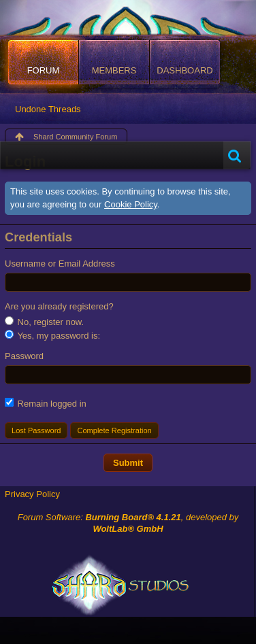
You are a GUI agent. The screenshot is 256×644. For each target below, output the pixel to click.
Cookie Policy (131, 204)
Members (114, 70)
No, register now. (44, 322)
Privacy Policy (32, 494)
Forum (44, 70)
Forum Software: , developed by (128, 523)
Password (24, 356)
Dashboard (185, 70)
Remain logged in (46, 403)
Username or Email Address (60, 264)
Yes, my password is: (52, 335)
